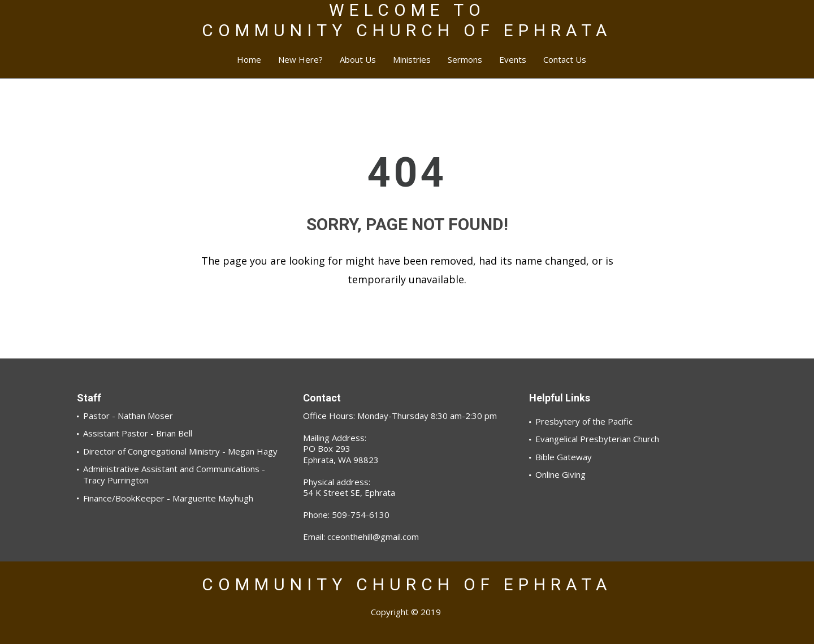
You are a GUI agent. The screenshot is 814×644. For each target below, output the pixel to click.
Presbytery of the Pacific (584, 421)
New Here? (300, 59)
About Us (358, 59)
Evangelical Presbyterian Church (597, 439)
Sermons (465, 59)
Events (513, 59)
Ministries (412, 59)
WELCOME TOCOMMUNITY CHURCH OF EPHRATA (407, 20)
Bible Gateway (564, 457)
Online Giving (560, 474)
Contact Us (565, 59)
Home (249, 59)
